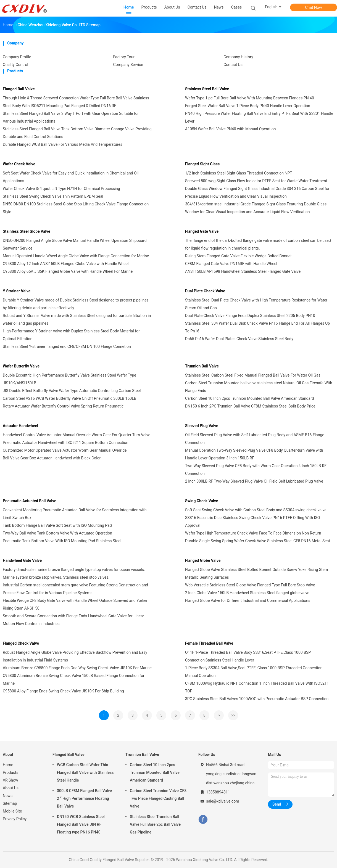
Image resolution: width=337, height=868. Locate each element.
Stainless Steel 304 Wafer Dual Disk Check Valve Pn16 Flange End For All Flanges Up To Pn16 (257, 327)
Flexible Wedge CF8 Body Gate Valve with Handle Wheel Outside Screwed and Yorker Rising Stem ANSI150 (75, 604)
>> (233, 715)
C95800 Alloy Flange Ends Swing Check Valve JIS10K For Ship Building (63, 691)
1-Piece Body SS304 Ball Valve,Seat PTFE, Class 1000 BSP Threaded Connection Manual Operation (254, 672)
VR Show (10, 780)
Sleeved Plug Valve (202, 426)
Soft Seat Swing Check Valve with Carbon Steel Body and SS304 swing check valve (256, 510)
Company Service (128, 65)
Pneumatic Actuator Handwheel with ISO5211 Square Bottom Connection (66, 443)
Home (8, 765)
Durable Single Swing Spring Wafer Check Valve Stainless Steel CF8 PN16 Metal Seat (258, 541)
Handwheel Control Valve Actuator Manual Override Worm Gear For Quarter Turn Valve (77, 435)
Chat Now (314, 7)
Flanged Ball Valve (19, 89)
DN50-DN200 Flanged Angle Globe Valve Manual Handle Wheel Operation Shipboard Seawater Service (75, 244)
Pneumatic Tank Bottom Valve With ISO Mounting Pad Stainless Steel (62, 541)
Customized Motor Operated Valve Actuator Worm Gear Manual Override (65, 450)
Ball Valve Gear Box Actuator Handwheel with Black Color (52, 458)
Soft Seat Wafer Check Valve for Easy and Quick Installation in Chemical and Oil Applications (71, 177)
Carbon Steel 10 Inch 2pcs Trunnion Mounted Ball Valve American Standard (249, 398)
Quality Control (15, 65)
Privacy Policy (15, 819)
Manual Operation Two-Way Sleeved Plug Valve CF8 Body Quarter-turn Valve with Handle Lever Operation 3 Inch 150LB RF (254, 454)
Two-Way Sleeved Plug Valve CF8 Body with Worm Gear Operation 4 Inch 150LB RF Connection (256, 470)
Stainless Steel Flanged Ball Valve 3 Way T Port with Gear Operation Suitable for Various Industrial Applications (71, 117)
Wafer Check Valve (19, 164)
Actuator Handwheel (20, 426)
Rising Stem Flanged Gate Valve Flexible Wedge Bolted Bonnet (238, 256)
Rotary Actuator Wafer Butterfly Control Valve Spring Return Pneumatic (63, 406)
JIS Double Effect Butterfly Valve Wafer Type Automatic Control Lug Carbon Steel (72, 391)
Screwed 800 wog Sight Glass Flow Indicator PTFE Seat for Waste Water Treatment (256, 181)
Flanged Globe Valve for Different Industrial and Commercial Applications (248, 600)
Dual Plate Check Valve (205, 291)
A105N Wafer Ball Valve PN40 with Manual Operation (230, 129)
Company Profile (17, 57)
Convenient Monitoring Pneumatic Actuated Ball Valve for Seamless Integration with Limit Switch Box (75, 514)
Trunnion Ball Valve (202, 366)
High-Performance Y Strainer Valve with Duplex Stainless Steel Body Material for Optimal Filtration (71, 335)
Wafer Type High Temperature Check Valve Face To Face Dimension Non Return (253, 533)
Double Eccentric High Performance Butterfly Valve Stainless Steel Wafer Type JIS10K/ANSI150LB (69, 379)
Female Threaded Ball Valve (209, 643)
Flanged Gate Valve (202, 231)
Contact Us (233, 65)
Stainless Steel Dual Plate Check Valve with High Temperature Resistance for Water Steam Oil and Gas (256, 304)
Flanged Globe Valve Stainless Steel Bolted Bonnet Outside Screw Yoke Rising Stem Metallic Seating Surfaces (256, 573)
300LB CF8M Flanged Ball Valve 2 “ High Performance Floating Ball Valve (84, 798)
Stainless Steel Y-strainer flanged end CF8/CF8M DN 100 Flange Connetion (67, 346)
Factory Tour (124, 57)
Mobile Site (12, 811)
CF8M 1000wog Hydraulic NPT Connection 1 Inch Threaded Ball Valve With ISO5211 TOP (257, 687)
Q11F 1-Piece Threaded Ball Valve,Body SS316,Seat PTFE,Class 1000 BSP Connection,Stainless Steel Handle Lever (248, 656)
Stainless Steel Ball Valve (207, 89)
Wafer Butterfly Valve (21, 366)
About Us (11, 788)
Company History (238, 57)
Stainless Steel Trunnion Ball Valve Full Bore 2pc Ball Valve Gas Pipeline (155, 824)
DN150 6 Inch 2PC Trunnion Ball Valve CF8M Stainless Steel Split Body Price (250, 406)
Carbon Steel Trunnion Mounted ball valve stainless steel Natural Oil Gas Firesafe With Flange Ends (259, 387)
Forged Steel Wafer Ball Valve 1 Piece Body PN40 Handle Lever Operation (248, 106)
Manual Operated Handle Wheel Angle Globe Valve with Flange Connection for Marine (76, 256)
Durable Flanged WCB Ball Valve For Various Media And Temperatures (63, 144)
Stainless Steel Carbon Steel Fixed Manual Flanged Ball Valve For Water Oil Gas (253, 375)
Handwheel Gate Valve (22, 560)
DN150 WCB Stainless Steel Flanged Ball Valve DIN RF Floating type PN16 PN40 (81, 824)
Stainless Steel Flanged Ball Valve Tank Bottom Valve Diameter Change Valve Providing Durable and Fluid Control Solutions (77, 133)
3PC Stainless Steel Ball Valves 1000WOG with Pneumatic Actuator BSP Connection (257, 699)
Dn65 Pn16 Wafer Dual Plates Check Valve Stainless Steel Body (239, 339)
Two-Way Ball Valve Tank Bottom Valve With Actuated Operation (57, 533)
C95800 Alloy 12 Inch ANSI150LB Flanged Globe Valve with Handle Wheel (66, 264)
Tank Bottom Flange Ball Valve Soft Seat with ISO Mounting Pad (57, 525)
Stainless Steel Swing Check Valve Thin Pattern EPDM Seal (53, 196)
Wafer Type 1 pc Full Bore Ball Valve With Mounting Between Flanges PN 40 (250, 98)
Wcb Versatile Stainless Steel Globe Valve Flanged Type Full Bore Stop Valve (250, 585)
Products (10, 772)
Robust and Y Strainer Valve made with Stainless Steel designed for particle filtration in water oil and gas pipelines (77, 319)
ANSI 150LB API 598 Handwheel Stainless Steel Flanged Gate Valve (243, 271)
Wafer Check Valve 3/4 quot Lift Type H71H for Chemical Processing (61, 189)
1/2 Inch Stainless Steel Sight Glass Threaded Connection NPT (239, 173)
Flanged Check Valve (21, 643)
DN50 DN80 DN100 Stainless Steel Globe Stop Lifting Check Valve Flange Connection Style (76, 208)
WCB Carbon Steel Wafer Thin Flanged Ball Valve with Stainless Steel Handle (85, 772)
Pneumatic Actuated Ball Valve (29, 501)
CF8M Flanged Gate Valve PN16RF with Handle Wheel (231, 264)
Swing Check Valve (202, 501)
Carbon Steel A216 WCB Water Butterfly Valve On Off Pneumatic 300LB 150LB (69, 398)
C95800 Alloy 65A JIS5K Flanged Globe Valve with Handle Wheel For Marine (68, 271)
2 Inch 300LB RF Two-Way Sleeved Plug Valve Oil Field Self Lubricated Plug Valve (254, 481)
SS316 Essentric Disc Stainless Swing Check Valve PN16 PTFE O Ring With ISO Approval (252, 522)
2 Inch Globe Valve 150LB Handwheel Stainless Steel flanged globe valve (247, 593)
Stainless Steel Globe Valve (27, 231)
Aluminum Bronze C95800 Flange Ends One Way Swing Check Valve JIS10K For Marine (77, 668)
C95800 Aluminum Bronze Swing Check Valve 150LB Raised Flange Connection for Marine (74, 679)
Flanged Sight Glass (202, 164)
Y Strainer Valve (17, 291)
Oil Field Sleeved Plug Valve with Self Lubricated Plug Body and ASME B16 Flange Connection (255, 439)
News (8, 796)
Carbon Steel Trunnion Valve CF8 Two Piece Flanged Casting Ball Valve (158, 798)
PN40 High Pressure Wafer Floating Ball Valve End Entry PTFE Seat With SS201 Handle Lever (259, 117)
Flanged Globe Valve (203, 560)
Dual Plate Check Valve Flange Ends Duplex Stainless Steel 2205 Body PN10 (250, 316)
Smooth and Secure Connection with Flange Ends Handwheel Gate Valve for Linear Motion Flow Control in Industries (73, 620)
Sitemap (10, 803)
